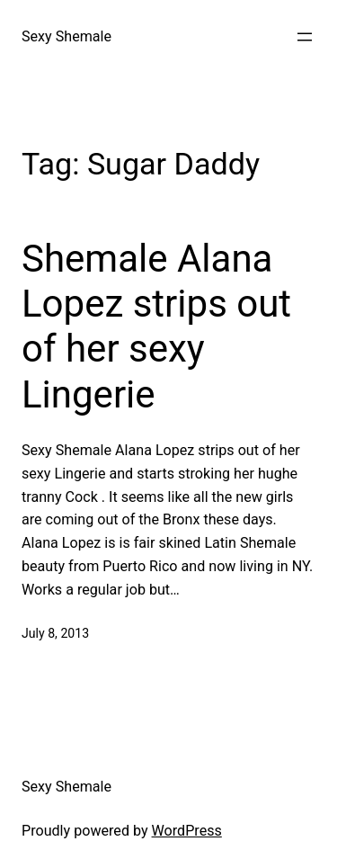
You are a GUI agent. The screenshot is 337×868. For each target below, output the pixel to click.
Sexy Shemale (67, 36)
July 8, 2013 (55, 633)
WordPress (187, 831)
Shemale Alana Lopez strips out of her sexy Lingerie (156, 327)
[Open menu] (305, 37)
